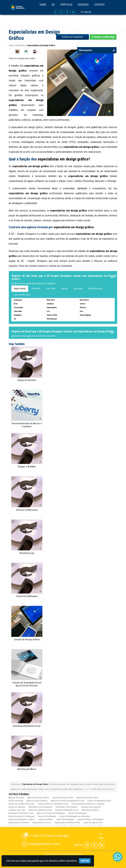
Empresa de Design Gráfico (87, 798)
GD (53, 5)
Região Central (20, 289)
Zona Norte (36, 289)
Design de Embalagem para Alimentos (75, 816)
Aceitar (85, 861)
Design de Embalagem (47, 816)
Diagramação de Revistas (19, 823)
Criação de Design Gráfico (27, 639)
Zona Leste (78, 289)
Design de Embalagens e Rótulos (22, 819)
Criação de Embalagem (77, 813)
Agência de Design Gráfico (38, 798)
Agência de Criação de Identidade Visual (68, 801)
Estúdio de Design (16, 801)
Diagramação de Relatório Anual (67, 823)
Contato (99, 5)
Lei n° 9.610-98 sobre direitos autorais (99, 789)
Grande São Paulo (95, 289)
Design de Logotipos (17, 807)
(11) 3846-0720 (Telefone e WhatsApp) (45, 836)
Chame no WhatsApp (103, 37)
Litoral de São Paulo (22, 295)
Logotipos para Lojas (17, 810)
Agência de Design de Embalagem (51, 813)
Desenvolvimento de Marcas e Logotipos (88, 804)
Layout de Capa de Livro (93, 823)
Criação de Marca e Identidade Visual (53, 804)
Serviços (83, 5)
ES (90, 12)
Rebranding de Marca (90, 810)
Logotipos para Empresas (91, 807)
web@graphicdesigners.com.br (41, 844)
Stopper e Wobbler (27, 467)
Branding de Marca (27, 769)
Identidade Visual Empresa (66, 807)
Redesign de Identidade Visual (21, 813)
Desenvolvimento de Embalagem (21, 816)
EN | (87, 12)
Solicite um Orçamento (73, 37)
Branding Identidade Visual (27, 726)
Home (43, 5)
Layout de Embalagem (27, 596)
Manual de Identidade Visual (40, 810)
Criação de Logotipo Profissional (21, 804)
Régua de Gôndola (27, 380)
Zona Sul (64, 289)
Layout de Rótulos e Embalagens (90, 819)
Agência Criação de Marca (37, 801)
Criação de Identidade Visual (99, 801)
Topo (101, 836)
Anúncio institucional (27, 510)
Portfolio (66, 5)
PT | (83, 12)
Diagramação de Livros (42, 823)
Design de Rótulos (46, 819)
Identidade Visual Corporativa (40, 807)
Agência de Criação (16, 798)
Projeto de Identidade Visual (67, 810)
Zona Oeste (50, 289)
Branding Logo (27, 553)
